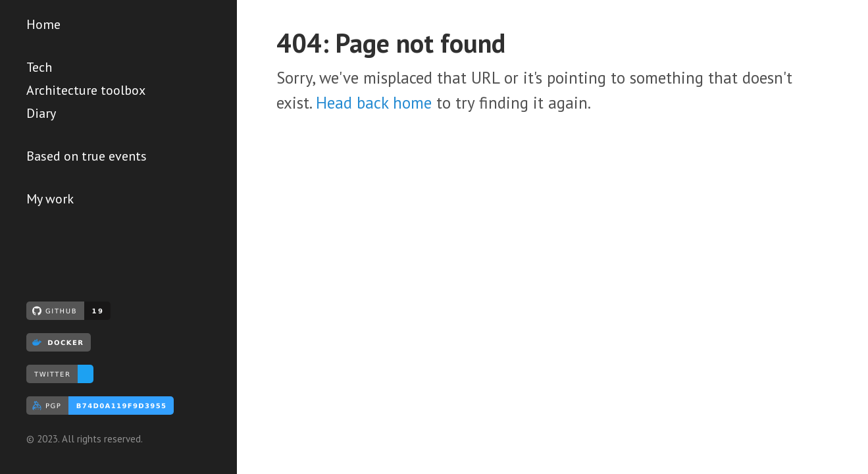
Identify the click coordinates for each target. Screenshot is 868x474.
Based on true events (87, 156)
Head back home (374, 103)
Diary (41, 113)
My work (50, 199)
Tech (39, 67)
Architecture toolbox (86, 90)
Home (43, 24)
